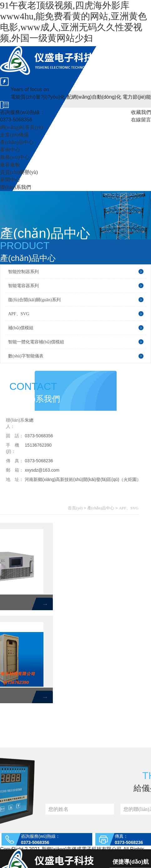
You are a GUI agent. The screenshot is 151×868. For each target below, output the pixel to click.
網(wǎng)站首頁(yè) (21, 127)
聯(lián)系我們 (15, 187)
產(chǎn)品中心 (17, 142)
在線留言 (141, 120)
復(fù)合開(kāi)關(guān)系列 (76, 300)
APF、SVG (129, 508)
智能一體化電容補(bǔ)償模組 (76, 342)
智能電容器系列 (76, 286)
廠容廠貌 (10, 165)
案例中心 (10, 150)
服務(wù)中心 (15, 157)
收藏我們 (141, 112)
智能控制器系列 (76, 272)
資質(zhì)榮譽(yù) (19, 172)
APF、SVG (76, 314)
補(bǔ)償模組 (76, 328)
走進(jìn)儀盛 (14, 135)
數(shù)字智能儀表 (76, 356)
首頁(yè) (75, 508)
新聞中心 (10, 180)
